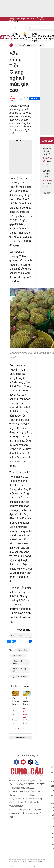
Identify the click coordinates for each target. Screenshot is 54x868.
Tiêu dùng (10, 37)
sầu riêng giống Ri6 (19, 670)
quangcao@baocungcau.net (19, 19)
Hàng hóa (40, 37)
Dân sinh (45, 37)
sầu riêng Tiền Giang (18, 662)
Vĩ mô (6, 37)
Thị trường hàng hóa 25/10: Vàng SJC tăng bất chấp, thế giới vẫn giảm (17, 701)
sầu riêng (18, 195)
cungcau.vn (14, 866)
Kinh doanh (21, 37)
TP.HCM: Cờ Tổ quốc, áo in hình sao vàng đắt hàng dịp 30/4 (47, 151)
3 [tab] (21, 729)
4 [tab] (24, 729)
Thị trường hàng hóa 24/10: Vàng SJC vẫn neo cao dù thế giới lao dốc (29, 701)
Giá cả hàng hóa (16, 713)
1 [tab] (16, 729)
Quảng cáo (13, 17)
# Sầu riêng (23, 650)
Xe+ (30, 37)
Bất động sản (26, 37)
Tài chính (15, 37)
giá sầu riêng (18, 656)
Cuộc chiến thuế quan (26, 45)
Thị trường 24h (12, 99)
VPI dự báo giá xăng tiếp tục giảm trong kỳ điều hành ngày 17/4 (47, 174)
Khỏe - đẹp (49, 37)
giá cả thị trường (19, 676)
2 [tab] (19, 729)
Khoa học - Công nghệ (35, 37)
